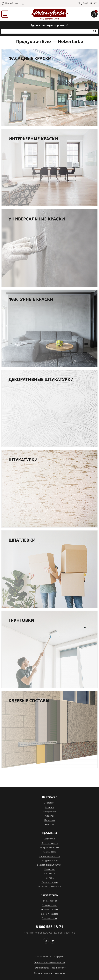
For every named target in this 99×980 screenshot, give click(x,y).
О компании (49, 803)
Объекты (49, 816)
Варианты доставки (49, 910)
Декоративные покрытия (50, 887)
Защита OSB (50, 839)
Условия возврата (50, 914)
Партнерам (49, 820)
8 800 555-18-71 (90, 3)
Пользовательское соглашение (49, 973)
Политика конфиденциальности (50, 962)
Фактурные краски (50, 861)
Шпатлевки (49, 874)
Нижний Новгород (14, 3)
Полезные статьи (50, 918)
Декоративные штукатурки (49, 865)
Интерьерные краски (50, 848)
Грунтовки (49, 878)
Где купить (49, 807)
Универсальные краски (49, 856)
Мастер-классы (50, 812)
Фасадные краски (49, 843)
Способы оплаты (50, 905)
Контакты (49, 825)
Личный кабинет (49, 901)
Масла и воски (50, 852)
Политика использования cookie (49, 968)
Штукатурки (49, 869)
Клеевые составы (50, 882)
